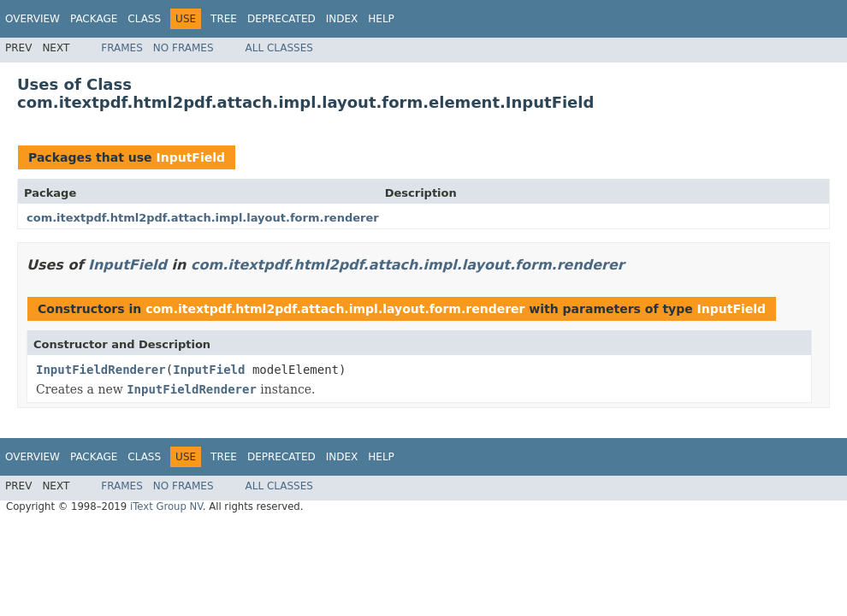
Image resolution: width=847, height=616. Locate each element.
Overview (33, 19)
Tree (224, 19)
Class (144, 19)
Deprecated (281, 19)
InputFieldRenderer (101, 370)
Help (381, 19)
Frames (122, 48)
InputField (190, 157)
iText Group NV (166, 506)
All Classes (279, 48)
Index (342, 19)
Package (94, 19)
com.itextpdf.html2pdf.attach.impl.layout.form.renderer (203, 218)
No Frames (184, 48)
